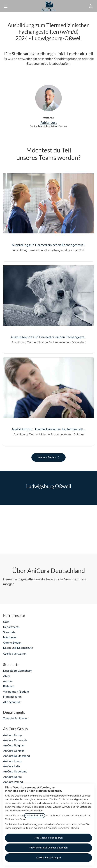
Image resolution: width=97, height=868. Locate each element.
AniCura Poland (13, 782)
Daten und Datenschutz (18, 648)
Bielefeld (9, 686)
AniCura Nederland (15, 772)
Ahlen (7, 676)
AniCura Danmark (14, 751)
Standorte (9, 632)
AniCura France (13, 761)
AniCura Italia (12, 766)
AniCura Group (12, 735)
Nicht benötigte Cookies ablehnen (48, 848)
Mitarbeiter (10, 637)
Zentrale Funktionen (16, 718)
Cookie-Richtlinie (35, 816)
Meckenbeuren (12, 697)
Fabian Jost (49, 122)
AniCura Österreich (15, 740)
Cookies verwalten (15, 654)
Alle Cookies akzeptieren (49, 838)
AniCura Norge (12, 777)
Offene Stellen (12, 643)
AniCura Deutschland (16, 756)
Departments (11, 627)
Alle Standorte (12, 702)
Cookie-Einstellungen (49, 858)
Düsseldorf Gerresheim (18, 671)
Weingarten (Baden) (16, 692)
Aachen (8, 681)
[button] (91, 6)
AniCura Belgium (14, 745)
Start (6, 622)
